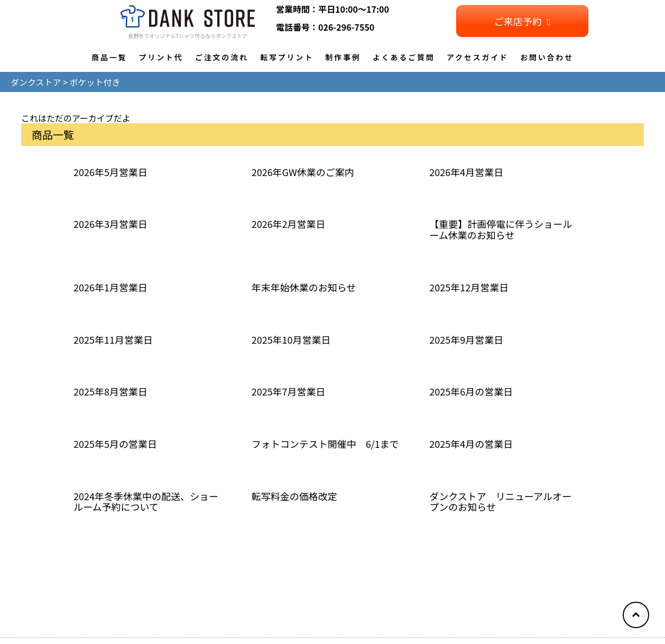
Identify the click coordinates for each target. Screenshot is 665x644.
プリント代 (161, 57)
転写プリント (287, 57)
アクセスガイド (478, 57)
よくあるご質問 (404, 57)
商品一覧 (109, 57)
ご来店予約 (523, 21)
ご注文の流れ (222, 57)
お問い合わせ (547, 57)
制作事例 (343, 57)
